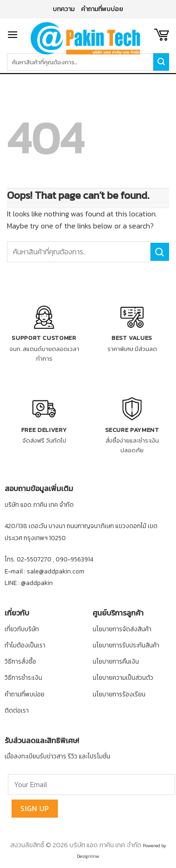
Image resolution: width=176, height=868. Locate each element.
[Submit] (160, 252)
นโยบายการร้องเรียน (119, 694)
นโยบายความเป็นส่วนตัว (123, 677)
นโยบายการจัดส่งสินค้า (122, 629)
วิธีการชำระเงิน (23, 677)
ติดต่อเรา (17, 710)
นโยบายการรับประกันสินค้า (126, 645)
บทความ (64, 9)
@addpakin (37, 583)
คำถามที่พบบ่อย (102, 9)
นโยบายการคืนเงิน (116, 661)
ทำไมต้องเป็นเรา (25, 645)
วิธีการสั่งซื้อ (20, 661)
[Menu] (13, 34)
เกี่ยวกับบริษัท (22, 629)
